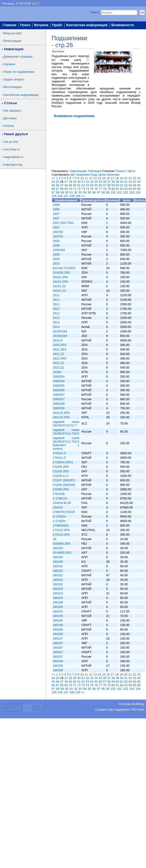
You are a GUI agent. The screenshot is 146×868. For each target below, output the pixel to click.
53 (88, 185)
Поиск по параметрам (19, 72)
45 (53, 185)
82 (122, 189)
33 (92, 182)
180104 (58, 598)
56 (100, 185)
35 (100, 182)
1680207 (59, 395)
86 (139, 189)
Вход (140, 31)
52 (83, 185)
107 (66, 196)
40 (122, 182)
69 (66, 189)
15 (104, 178)
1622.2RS (60, 358)
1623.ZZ (58, 367)
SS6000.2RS (62, 544)
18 (117, 178)
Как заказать (12, 111)
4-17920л (59, 516)
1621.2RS (60, 349)
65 (139, 185)
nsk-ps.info (11, 142)
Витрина (41, 25)
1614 (56, 322)
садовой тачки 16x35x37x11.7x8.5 (66, 432)
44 (139, 182)
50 (75, 185)
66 (53, 189)
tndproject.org (13, 165)
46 (57, 185)
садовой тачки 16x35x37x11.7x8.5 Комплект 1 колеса (66, 443)
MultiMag (138, 704)
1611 (56, 295)
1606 (56, 205)
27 (66, 182)
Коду (94, 175)
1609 (56, 254)
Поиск (25, 25)
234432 (58, 507)
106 (60, 196)
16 (108, 178)
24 (53, 182)
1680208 (59, 404)
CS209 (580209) (64, 485)
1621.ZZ (58, 354)
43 (135, 182)
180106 (58, 625)
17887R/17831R (64, 512)
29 (75, 182)
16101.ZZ (59, 286)
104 (138, 192)
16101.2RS (60, 277)
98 (103, 192)
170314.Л (59, 453)
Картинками (78, 171)
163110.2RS (61, 413)
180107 (58, 639)
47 (62, 185)
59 (113, 185)
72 (79, 189)
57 (104, 185)
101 (119, 192)
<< (53, 178)
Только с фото (125, 171)
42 (130, 182)
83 (126, 189)
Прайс (57, 25)
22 (134, 178)
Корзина (9, 64)
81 (117, 189)
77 (100, 189)
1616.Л (57, 340)
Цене (102, 175)
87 (53, 192)
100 (113, 192)
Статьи (10, 103)
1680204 (59, 377)
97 (99, 192)
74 (88, 189)
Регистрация (12, 41)
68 (62, 189)
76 (96, 189)
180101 (58, 566)
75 (92, 189)
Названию (83, 175)
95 (89, 192)
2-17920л (59, 521)
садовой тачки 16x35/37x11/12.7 (66, 424)
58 (109, 185)
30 (79, 182)
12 (91, 178)
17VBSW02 (61, 525)
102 (125, 192)
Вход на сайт (13, 33)
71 (75, 189)
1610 (56, 264)
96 (94, 192)
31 (83, 182)
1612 (56, 309)
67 (57, 189)
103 (132, 192)
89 (62, 192)
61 (122, 185)
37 (109, 182)
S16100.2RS (61, 273)
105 (54, 196)
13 (95, 178)
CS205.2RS (61, 467)
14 (99, 178)
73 (83, 189)
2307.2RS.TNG (63, 223)
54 (92, 185)
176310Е (59, 494)
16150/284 (60, 331)
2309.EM (59, 250)
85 (135, 189)
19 (121, 178)
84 (130, 189)
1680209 (59, 408)
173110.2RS (61, 530)
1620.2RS (60, 345)
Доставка (10, 118)
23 (139, 178)
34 (96, 182)
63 (130, 185)
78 (104, 189)
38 (113, 182)
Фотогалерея (13, 87)
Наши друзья (16, 134)
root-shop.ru (12, 149)
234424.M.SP (62, 503)
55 (96, 185)
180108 (58, 661)
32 (88, 182)
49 (70, 185)
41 (126, 182)
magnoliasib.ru (13, 157)
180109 (58, 670)
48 (66, 185)
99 (108, 192)
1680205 (59, 386)
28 (70, 182)
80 (113, 189)
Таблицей (94, 171)
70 (70, 189)
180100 (58, 548)
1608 (56, 241)
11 (86, 178)
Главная (9, 25)
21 (130, 178)
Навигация (14, 49)
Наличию (113, 175)
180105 (58, 607)
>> (83, 196)
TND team (137, 709)
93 (80, 192)
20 (126, 178)
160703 (58, 232)
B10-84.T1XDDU (64, 268)
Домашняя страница (18, 57)
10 (82, 178)
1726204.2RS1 (63, 462)
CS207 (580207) (64, 480)
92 (76, 192)
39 (117, 182)
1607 (56, 214)
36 (104, 182)
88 (58, 192)
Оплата (9, 126)
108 (72, 196)
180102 (58, 580)
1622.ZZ (58, 363)
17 (113, 178)
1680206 (59, 390)
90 (67, 192)
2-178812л (60, 498)
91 (71, 192)
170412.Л (59, 458)
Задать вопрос (14, 79)
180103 (58, 589)
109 (78, 196)
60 (117, 185)
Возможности (123, 25)
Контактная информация (87, 25)
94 (85, 192)
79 (109, 189)
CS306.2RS (61, 489)
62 (126, 185)
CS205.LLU (61, 476)
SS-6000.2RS (62, 553)
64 (135, 185)
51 (79, 185)
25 (57, 182)
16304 (57, 372)
